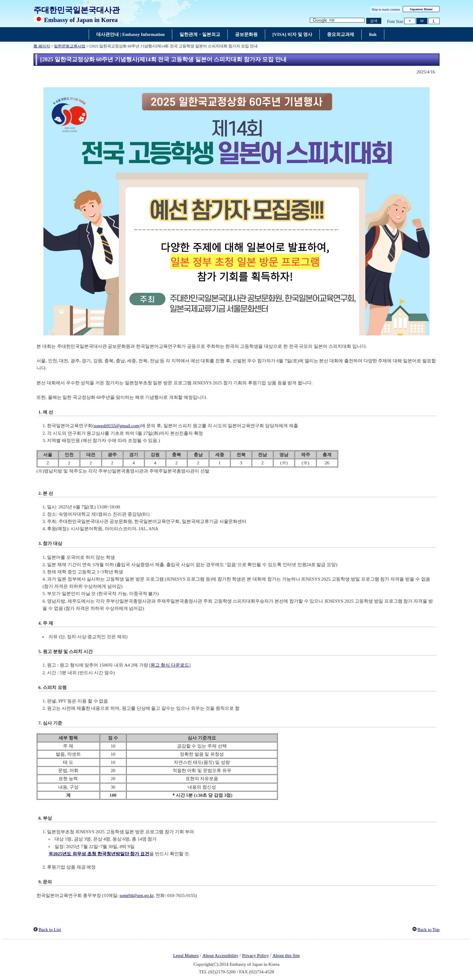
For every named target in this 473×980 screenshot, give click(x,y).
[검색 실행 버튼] (374, 21)
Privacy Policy (255, 956)
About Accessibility (221, 956)
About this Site (286, 956)
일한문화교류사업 (70, 46)
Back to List (50, 930)
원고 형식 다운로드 (170, 665)
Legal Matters (186, 956)
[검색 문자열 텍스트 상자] (337, 20)
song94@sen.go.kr (137, 895)
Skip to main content (386, 9)
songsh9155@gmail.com (116, 426)
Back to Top (429, 930)
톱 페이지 (42, 46)
